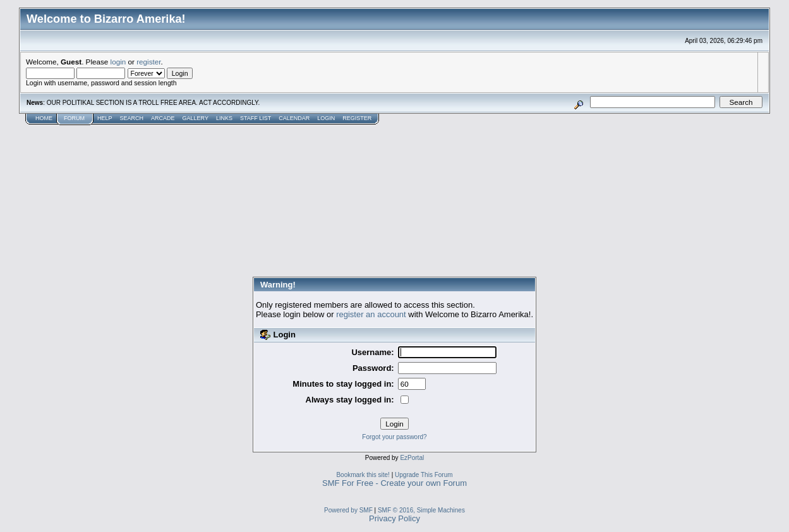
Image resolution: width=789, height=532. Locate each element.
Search (132, 118)
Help (105, 118)
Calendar (294, 118)
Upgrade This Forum (424, 475)
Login (326, 118)
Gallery (196, 118)
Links (224, 118)
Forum (74, 118)
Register (357, 118)
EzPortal (412, 458)
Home (44, 118)
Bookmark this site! (363, 475)
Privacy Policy (394, 518)
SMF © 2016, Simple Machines (421, 510)
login (118, 62)
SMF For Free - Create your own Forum (394, 483)
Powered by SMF (348, 510)
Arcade (163, 118)
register (148, 62)
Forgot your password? (394, 437)
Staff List (256, 118)
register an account (371, 314)
